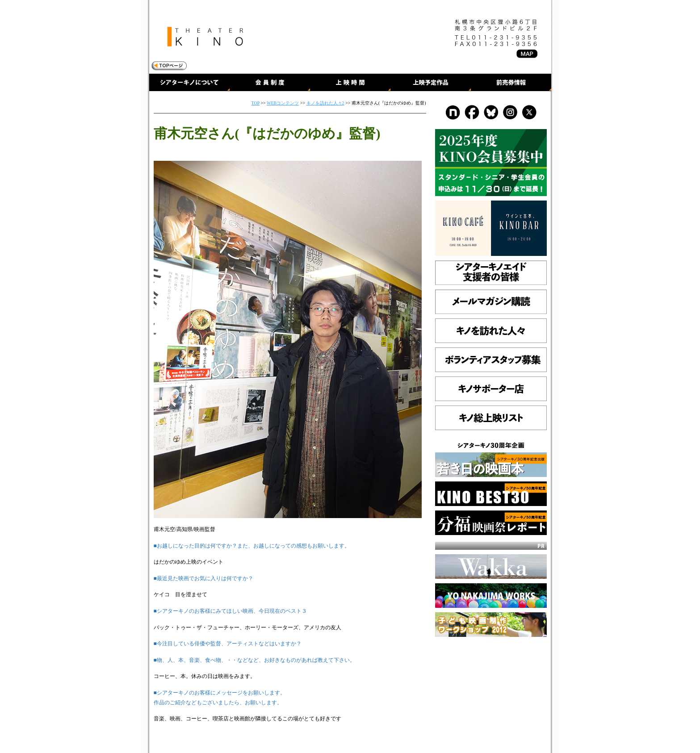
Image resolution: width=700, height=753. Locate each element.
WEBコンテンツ (283, 103)
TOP (256, 103)
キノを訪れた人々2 (325, 103)
